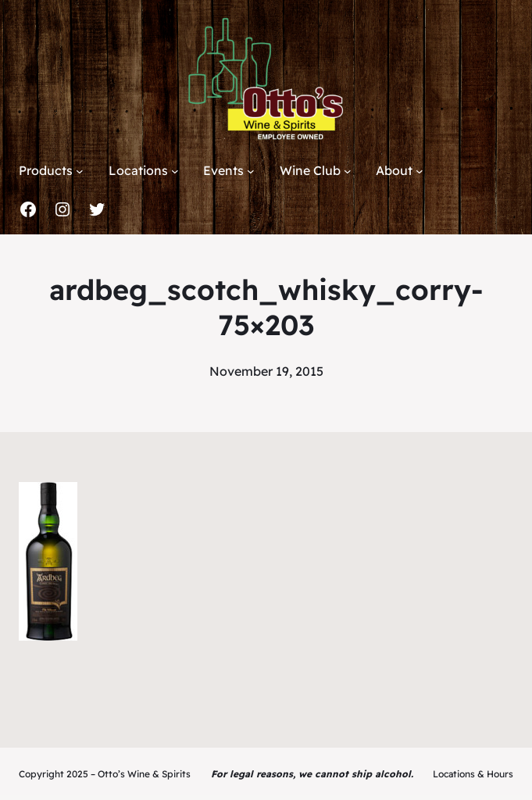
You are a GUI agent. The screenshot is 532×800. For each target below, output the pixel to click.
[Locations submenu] (175, 171)
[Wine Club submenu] (348, 171)
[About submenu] (420, 171)
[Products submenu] (80, 171)
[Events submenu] (251, 171)
